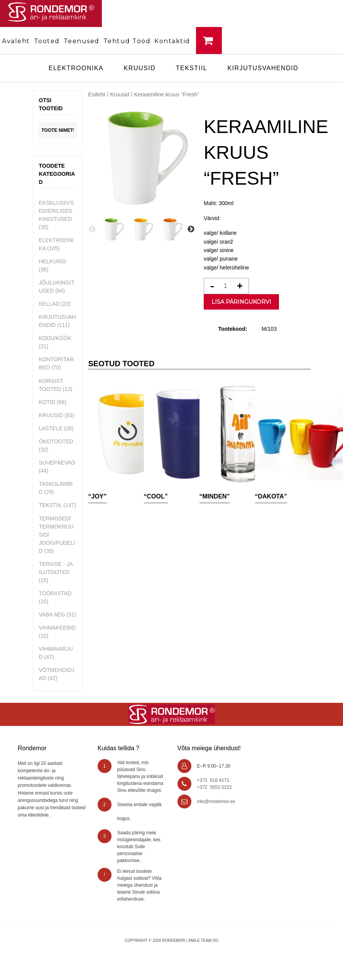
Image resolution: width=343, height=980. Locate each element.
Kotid (47, 402)
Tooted (47, 41)
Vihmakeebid (57, 628)
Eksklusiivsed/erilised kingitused (57, 211)
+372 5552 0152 (215, 787)
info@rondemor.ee (216, 802)
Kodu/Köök (55, 338)
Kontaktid (172, 41)
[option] (113, 229)
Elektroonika (76, 68)
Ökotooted (56, 441)
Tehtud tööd (127, 41)
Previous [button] (92, 229)
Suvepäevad (57, 463)
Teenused (82, 41)
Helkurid (53, 261)
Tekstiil (192, 68)
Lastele (51, 428)
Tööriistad (55, 593)
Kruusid (140, 68)
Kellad (49, 304)
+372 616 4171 (213, 780)
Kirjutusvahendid (263, 68)
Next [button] (191, 229)
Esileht (97, 94)
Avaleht (16, 41)
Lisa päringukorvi (241, 302)
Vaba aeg (52, 615)
